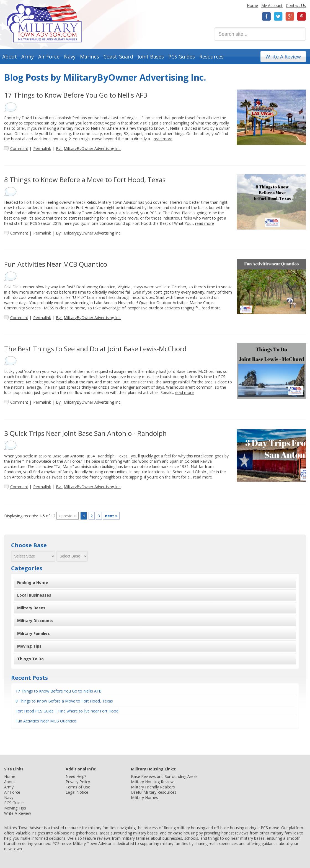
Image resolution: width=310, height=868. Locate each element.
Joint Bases (151, 57)
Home (252, 5)
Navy (70, 57)
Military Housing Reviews (153, 782)
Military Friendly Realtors (153, 787)
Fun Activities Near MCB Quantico (46, 721)
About (10, 57)
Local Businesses (34, 595)
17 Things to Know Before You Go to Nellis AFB (59, 691)
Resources (211, 57)
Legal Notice (77, 792)
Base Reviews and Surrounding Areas (164, 776)
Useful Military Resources (154, 792)
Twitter (278, 16)
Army (28, 57)
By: (89, 148)
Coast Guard (118, 57)
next (111, 516)
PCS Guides (182, 57)
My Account (272, 5)
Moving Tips (29, 646)
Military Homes (144, 797)
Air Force (49, 57)
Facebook (267, 16)
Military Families (33, 633)
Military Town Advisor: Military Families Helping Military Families (44, 23)
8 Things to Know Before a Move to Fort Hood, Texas (64, 701)
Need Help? (76, 776)
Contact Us (296, 5)
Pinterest (301, 16)
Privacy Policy (78, 782)
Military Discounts (35, 621)
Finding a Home (33, 582)
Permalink (42, 148)
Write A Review (283, 57)
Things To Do (30, 659)
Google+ (290, 16)
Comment (19, 148)
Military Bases (31, 608)
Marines (90, 57)
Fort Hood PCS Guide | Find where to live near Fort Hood (67, 711)
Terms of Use (78, 787)
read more (163, 139)
